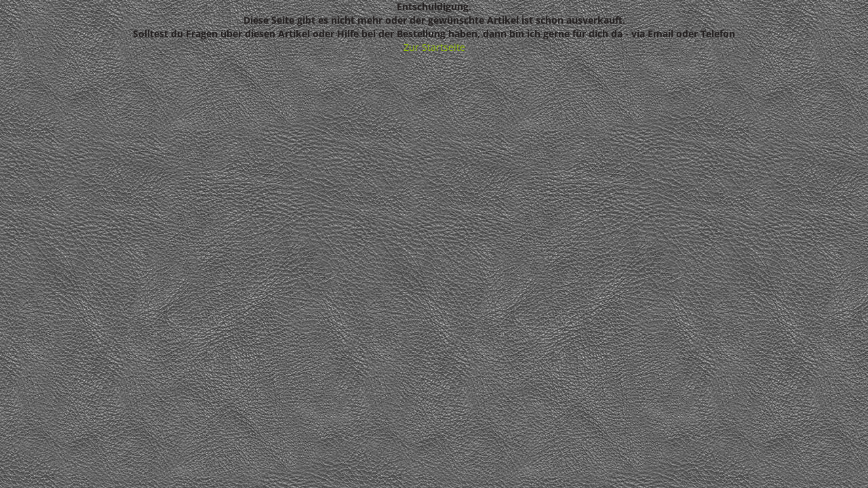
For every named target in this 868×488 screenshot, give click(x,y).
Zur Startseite (434, 47)
